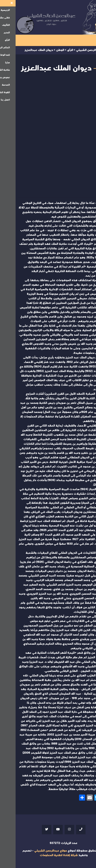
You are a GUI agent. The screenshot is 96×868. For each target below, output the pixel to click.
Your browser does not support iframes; (48, 136)
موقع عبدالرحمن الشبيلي (35, 851)
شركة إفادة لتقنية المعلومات (43, 855)
